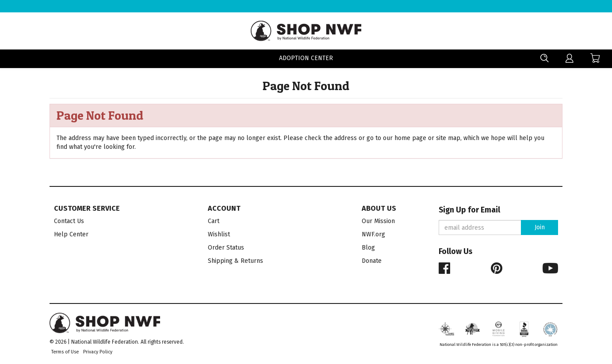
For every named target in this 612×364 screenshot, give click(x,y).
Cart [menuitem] (214, 221)
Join (540, 227)
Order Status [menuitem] (226, 248)
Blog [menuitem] (368, 248)
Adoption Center (306, 59)
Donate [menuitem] (372, 261)
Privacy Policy (98, 352)
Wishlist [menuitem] (219, 234)
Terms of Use (65, 352)
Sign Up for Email (469, 210)
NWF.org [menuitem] (373, 234)
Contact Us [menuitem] (69, 221)
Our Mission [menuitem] (378, 221)
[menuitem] (570, 58)
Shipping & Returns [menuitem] (235, 261)
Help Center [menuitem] (71, 234)
